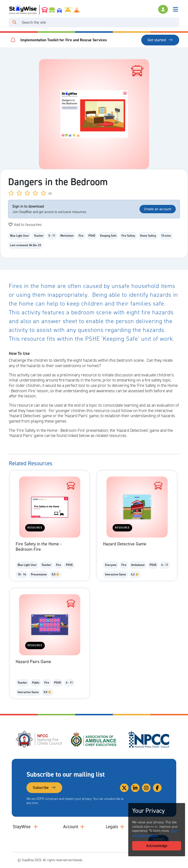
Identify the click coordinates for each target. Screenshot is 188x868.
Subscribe (44, 788)
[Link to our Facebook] (157, 788)
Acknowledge (157, 846)
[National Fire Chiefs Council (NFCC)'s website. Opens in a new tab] (39, 739)
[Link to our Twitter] (124, 788)
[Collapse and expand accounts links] (82, 827)
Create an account (158, 209)
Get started (160, 40)
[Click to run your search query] (14, 22)
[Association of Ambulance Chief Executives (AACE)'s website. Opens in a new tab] (94, 739)
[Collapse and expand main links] (36, 827)
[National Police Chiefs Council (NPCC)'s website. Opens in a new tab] (149, 739)
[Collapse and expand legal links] (122, 827)
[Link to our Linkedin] (135, 788)
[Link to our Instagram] (146, 788)
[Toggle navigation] (176, 9)
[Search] (100, 22)
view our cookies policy (155, 833)
